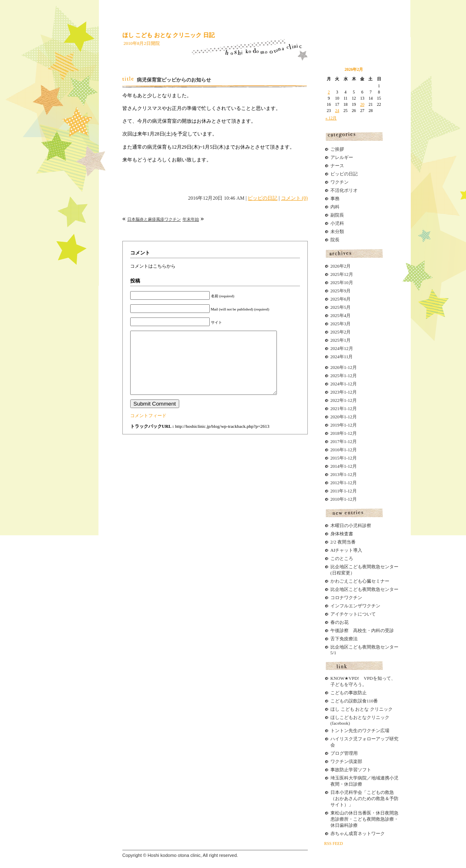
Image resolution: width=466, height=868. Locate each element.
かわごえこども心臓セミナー (360, 581)
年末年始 (191, 219)
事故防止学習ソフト (351, 770)
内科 (335, 207)
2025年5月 (341, 307)
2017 (335, 441)
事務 (335, 198)
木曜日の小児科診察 (351, 525)
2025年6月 (341, 299)
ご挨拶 (337, 149)
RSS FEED (334, 843)
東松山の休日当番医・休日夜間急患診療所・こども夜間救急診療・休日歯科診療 (364, 819)
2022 (335, 400)
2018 (335, 433)
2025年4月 (341, 315)
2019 (335, 425)
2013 (335, 474)
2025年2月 (341, 332)
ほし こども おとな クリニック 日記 (169, 35)
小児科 (337, 223)
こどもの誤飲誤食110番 (354, 701)
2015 (335, 458)
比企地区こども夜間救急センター (364, 589)
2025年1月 (341, 340)
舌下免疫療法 (344, 639)
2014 (335, 466)
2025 (335, 376)
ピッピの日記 (262, 198)
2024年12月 (342, 348)
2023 (335, 392)
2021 (335, 408)
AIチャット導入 (347, 550)
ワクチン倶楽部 (346, 761)
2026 (335, 367)
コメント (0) (294, 198)
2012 (335, 483)
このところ (342, 558)
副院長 (337, 215)
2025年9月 (341, 291)
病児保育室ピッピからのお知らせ (174, 80)
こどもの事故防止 (349, 693)
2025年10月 (342, 282)
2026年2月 (341, 266)
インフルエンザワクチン (355, 606)
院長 (335, 240)
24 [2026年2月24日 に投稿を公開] (337, 111)
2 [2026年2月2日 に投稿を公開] (329, 92)
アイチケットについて (353, 614)
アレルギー (342, 157)
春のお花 (340, 622)
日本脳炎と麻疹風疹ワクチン (154, 219)
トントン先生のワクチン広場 (360, 730)
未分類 (337, 231)
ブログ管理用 (344, 753)
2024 (335, 384)
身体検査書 (342, 534)
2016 (335, 450)
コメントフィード (148, 428)
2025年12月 (342, 274)
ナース (337, 166)
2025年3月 (341, 324)
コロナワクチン (346, 597)
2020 (335, 417)
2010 (335, 499)
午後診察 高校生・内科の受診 (362, 630)
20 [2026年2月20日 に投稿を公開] (362, 104)
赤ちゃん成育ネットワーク (358, 833)
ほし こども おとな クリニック (362, 709)
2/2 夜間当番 (343, 542)
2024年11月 (342, 357)
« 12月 (331, 118)
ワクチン (340, 182)
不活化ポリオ (344, 190)
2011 (335, 491)
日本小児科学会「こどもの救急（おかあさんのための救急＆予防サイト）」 (364, 798)
